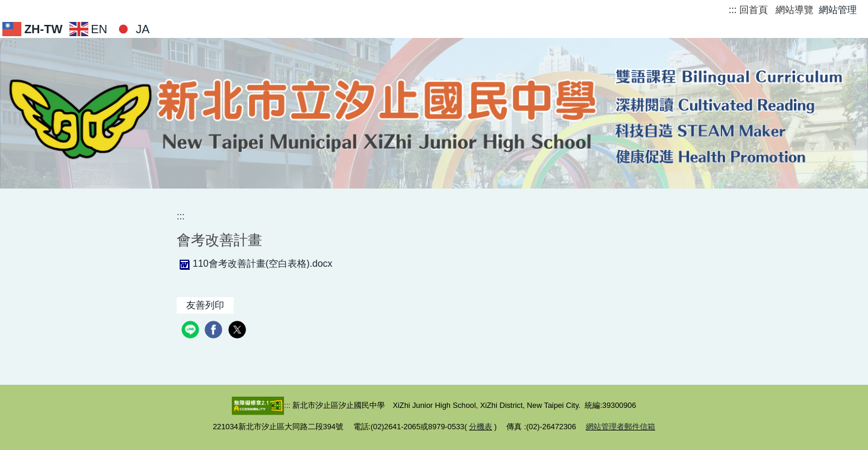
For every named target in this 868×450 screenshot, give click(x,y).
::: (733, 10)
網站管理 (838, 10)
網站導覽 (794, 10)
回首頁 (754, 10)
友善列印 (205, 305)
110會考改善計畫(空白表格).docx (255, 264)
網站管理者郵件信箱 (620, 427)
